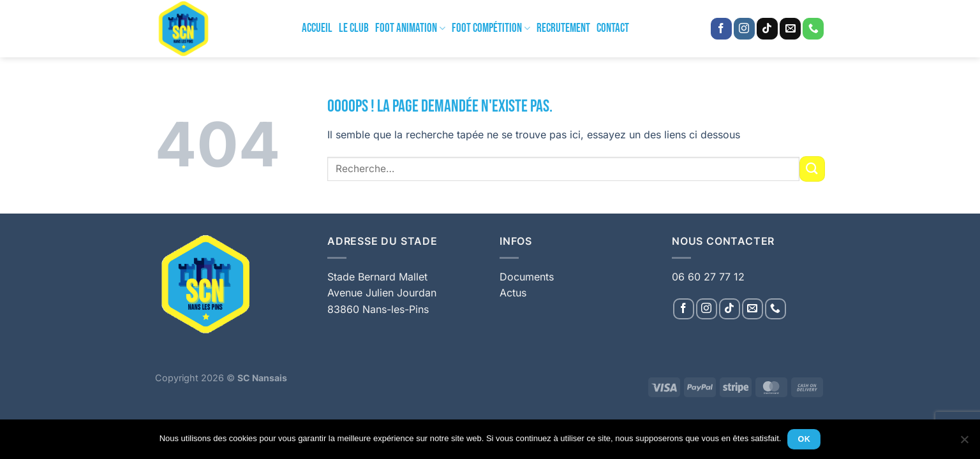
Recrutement (563, 28)
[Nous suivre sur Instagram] (744, 29)
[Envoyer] (812, 169)
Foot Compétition (491, 28)
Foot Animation (410, 28)
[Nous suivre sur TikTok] (767, 29)
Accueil (317, 28)
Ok (805, 439)
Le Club (354, 28)
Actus (513, 293)
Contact (613, 28)
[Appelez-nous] (813, 29)
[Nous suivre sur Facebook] (721, 29)
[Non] (964, 443)
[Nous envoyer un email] (790, 29)
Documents (527, 277)
